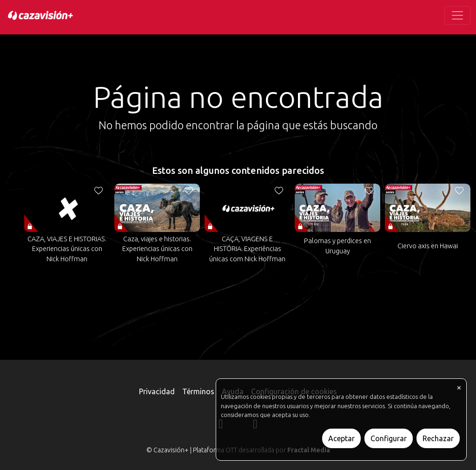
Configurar (389, 438)
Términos (198, 391)
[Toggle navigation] (457, 15)
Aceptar (341, 438)
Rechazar (438, 438)
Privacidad (157, 391)
